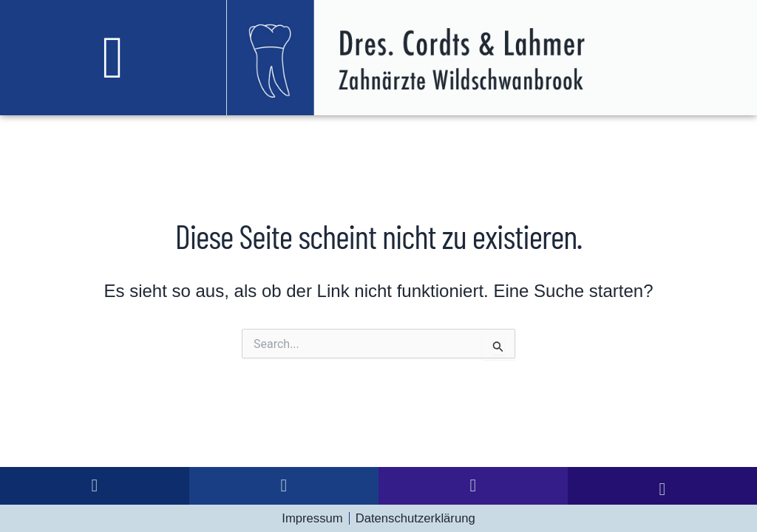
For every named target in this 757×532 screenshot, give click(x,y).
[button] (113, 58)
